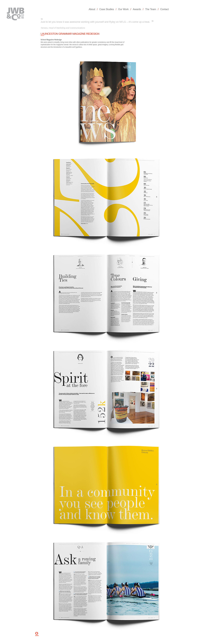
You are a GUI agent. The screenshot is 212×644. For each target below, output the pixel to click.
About (92, 9)
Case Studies (107, 9)
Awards (137, 9)
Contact (164, 9)
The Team (151, 9)
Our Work (123, 9)
